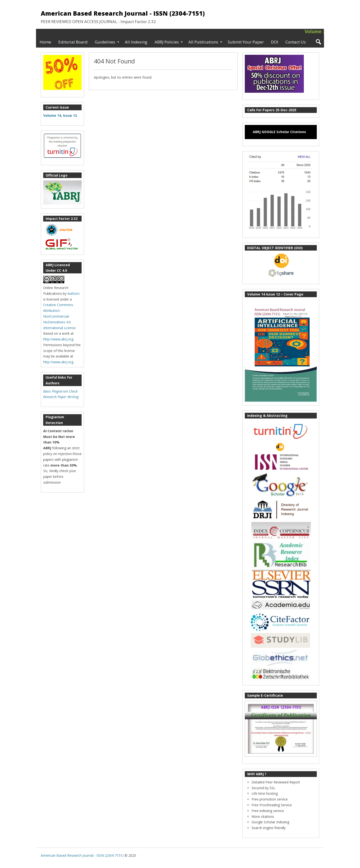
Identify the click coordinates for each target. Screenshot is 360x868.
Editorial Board (73, 42)
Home (45, 42)
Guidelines (105, 42)
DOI (275, 42)
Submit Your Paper (246, 42)
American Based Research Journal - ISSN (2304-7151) (123, 13)
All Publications (203, 42)
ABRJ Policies (167, 42)
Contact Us (296, 42)
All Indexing (136, 42)
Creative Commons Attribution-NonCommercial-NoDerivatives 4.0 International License (59, 316)
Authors (74, 293)
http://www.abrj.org (58, 339)
